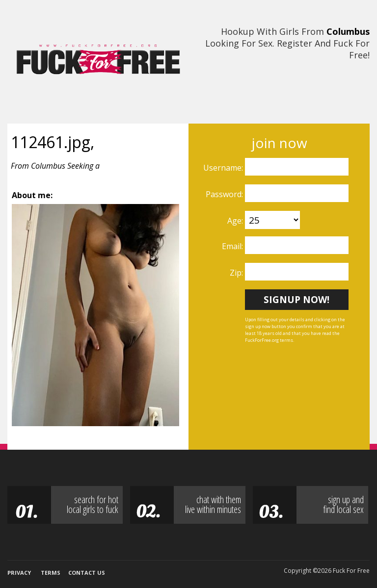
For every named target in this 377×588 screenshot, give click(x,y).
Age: (236, 221)
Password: (225, 194)
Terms (51, 573)
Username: (224, 168)
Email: (233, 246)
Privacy (19, 573)
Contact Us (87, 573)
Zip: (237, 273)
